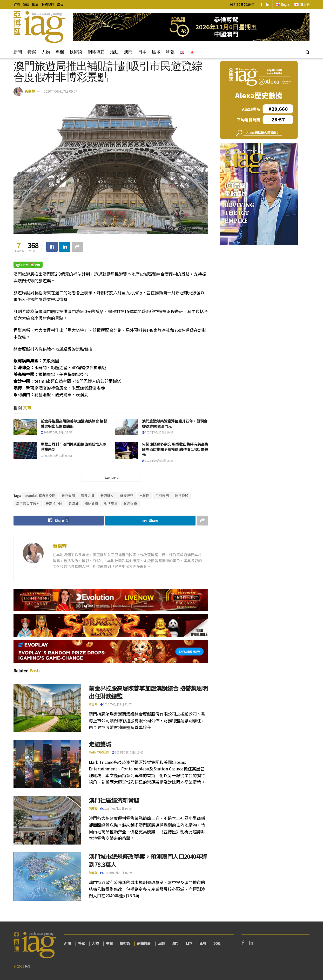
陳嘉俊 (93, 808)
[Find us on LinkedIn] (268, 4)
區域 (156, 51)
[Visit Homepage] (39, 27)
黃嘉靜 (30, 91)
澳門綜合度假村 (28, 503)
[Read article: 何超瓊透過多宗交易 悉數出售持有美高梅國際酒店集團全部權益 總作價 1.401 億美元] (126, 450)
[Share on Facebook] (52, 247)
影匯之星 (88, 495)
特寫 (32, 51)
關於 (35, 4)
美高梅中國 (54, 503)
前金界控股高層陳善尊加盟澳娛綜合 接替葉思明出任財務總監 (74, 424)
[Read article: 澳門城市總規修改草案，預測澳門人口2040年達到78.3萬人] (47, 877)
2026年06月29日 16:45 (116, 808)
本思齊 (93, 704)
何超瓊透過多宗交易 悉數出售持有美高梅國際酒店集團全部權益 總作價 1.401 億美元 (175, 449)
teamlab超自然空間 (40, 495)
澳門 (128, 51)
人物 (46, 51)
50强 (170, 51)
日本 (142, 51)
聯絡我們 (48, 4)
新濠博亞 (127, 495)
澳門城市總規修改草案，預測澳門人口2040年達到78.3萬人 (148, 860)
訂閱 (17, 4)
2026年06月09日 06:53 (158, 460)
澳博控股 (182, 495)
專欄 (60, 51)
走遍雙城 (100, 744)
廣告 (60, 4)
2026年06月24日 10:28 (158, 432)
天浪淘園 (68, 495)
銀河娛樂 (130, 503)
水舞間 (144, 495)
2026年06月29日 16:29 (116, 873)
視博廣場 (111, 503)
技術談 (76, 51)
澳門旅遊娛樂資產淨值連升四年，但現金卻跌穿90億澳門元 (175, 424)
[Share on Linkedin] (65, 247)
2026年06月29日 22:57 (56, 432)
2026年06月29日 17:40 (128, 752)
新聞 (18, 51)
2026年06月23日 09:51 (56, 456)
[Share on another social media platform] (77, 247)
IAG (28, 966)
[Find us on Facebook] (261, 4)
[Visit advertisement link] (191, 27)
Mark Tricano (99, 752)
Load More (111, 478)
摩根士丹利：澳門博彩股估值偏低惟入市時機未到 (73, 447)
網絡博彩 (96, 51)
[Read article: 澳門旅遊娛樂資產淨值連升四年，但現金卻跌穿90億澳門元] (126, 427)
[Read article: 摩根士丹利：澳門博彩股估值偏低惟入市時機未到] (25, 450)
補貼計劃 (91, 503)
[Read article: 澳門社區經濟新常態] (47, 820)
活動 (114, 51)
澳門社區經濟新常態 (114, 800)
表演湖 (74, 503)
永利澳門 (162, 495)
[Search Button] (308, 52)
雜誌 (26, 4)
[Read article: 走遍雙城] (47, 764)
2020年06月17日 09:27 (60, 91)
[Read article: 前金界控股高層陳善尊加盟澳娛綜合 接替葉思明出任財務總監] (25, 427)
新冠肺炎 (107, 495)
